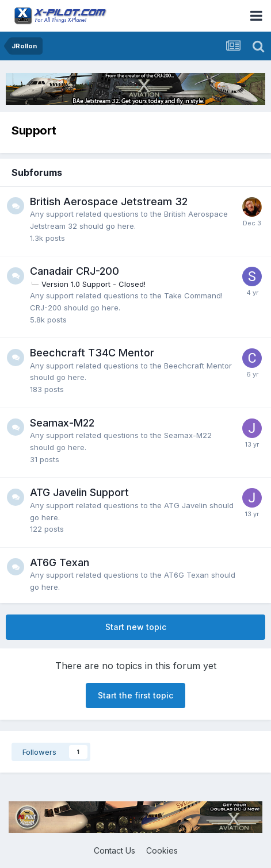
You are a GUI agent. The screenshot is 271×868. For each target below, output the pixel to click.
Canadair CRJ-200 (75, 271)
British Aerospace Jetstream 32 (109, 201)
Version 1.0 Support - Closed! (93, 284)
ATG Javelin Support (79, 492)
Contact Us (114, 850)
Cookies (162, 850)
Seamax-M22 (62, 423)
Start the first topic (135, 695)
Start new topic (136, 627)
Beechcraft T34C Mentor (92, 353)
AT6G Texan (60, 562)
